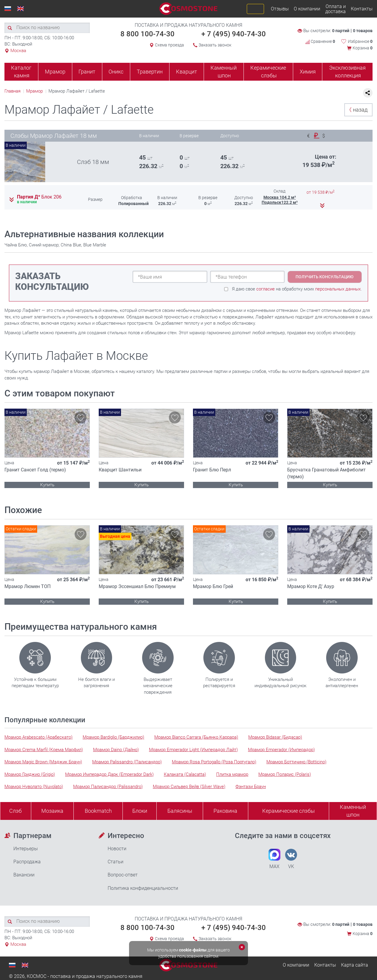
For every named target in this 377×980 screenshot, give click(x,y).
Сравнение (320, 41)
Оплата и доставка (336, 9)
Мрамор (55, 72)
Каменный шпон (224, 72)
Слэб (15, 811)
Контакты (362, 9)
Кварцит (187, 72)
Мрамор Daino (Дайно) (116, 750)
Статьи (116, 862)
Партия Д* (39, 197)
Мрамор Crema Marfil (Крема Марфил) (44, 750)
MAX (274, 859)
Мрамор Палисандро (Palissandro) (108, 787)
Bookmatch (98, 811)
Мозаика (52, 811)
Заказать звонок (215, 45)
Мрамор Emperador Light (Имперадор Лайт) (193, 750)
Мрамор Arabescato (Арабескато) (39, 737)
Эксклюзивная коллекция (347, 72)
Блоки (140, 811)
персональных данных (338, 289)
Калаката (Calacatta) (185, 774)
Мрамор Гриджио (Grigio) (30, 774)
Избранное (360, 41)
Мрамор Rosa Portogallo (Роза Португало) (214, 762)
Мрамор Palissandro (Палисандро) (127, 762)
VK (291, 859)
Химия (308, 72)
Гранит (87, 72)
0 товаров (363, 31)
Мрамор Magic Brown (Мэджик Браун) (43, 762)
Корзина (363, 48)
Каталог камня (21, 72)
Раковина (225, 811)
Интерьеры (26, 849)
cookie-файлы (193, 950)
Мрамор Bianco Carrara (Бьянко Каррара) (196, 737)
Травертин (150, 72)
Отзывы (280, 9)
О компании (307, 9)
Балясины (180, 811)
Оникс (116, 72)
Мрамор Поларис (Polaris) (285, 774)
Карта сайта (355, 965)
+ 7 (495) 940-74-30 (234, 34)
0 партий (341, 31)
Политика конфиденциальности (143, 888)
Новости (117, 849)
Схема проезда (169, 45)
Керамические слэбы (268, 72)
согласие (266, 289)
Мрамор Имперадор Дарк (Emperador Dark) (109, 774)
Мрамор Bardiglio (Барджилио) (113, 737)
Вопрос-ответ (123, 875)
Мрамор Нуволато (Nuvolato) (34, 787)
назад (357, 110)
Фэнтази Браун (251, 787)
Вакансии (24, 875)
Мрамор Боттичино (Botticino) (296, 762)
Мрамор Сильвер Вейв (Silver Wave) (189, 787)
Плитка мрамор (232, 774)
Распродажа (27, 862)
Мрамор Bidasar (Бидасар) (275, 737)
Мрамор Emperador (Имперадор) (281, 750)
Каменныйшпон (353, 811)
